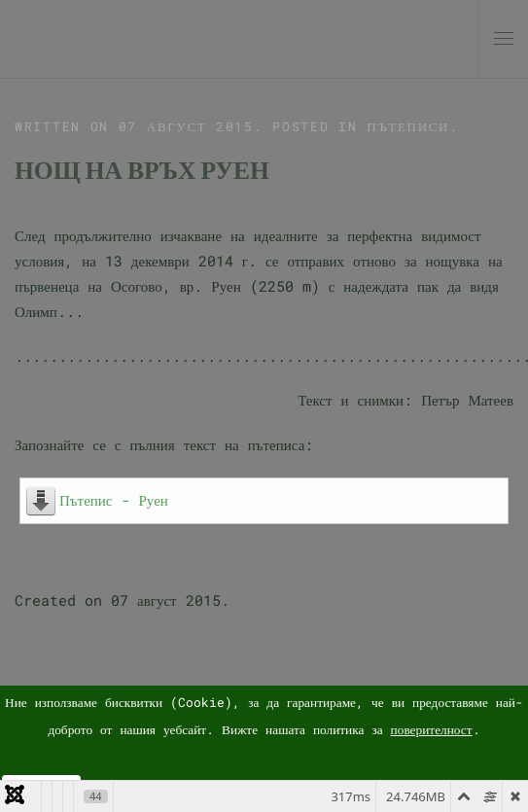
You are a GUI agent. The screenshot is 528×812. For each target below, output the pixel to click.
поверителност (432, 729)
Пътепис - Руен (114, 500)
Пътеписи (408, 126)
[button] (504, 39)
